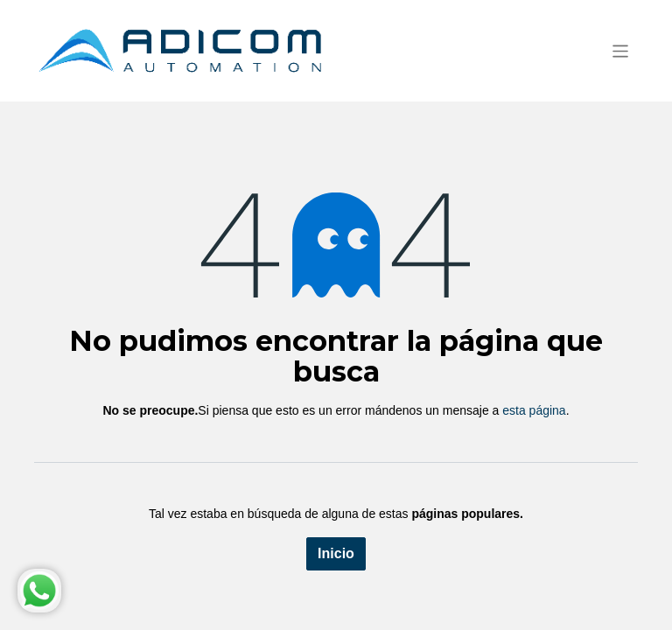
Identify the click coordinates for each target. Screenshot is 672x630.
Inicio (336, 553)
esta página (534, 410)
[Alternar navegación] (621, 50)
